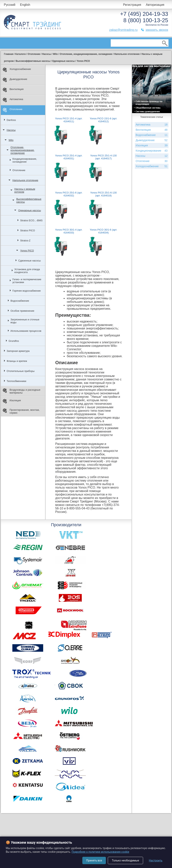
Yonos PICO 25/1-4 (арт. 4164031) (69, 157)
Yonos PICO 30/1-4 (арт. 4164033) (69, 231)
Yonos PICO (27, 251)
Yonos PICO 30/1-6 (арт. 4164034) (104, 231)
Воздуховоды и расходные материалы (21, 391)
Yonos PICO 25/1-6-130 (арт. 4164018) (104, 194)
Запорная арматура (18, 351)
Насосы (11, 130)
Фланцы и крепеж (17, 361)
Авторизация (155, 5)
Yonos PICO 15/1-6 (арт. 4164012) (104, 120)
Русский (10, 5)
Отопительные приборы (21, 371)
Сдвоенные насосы (29, 261)
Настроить (156, 860)
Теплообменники (16, 381)
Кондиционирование (152, 151)
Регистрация (132, 5)
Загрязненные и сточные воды (25, 321)
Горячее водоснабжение (27, 291)
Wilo (11, 140)
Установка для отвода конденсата (27, 271)
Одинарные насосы (30, 210)
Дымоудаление (15, 80)
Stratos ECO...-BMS (31, 220)
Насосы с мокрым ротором (25, 190)
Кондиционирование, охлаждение (25, 160)
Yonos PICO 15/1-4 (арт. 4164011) (69, 120)
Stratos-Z (25, 241)
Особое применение (22, 311)
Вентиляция (13, 90)
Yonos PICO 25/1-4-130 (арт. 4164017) (104, 157)
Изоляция (12, 401)
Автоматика (13, 100)
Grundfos (14, 341)
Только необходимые (125, 860)
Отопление (13, 110)
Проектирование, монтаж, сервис (21, 411)
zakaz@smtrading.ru (123, 30)
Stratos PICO (27, 230)
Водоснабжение (20, 301)
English (25, 5)
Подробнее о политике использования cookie (100, 852)
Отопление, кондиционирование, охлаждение (22, 150)
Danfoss (11, 120)
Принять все (94, 860)
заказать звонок (157, 30)
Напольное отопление (25, 180)
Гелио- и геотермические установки (27, 281)
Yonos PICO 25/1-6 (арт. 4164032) (69, 194)
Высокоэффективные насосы (29, 200)
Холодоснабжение (17, 70)
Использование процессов (26, 331)
